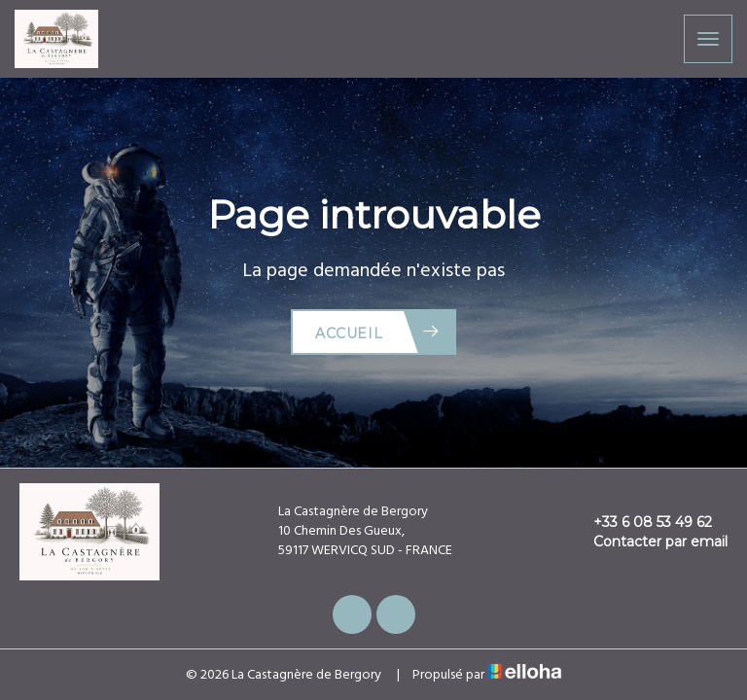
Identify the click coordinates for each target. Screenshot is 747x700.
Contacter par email (649, 542)
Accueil (378, 332)
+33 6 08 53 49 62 (641, 522)
